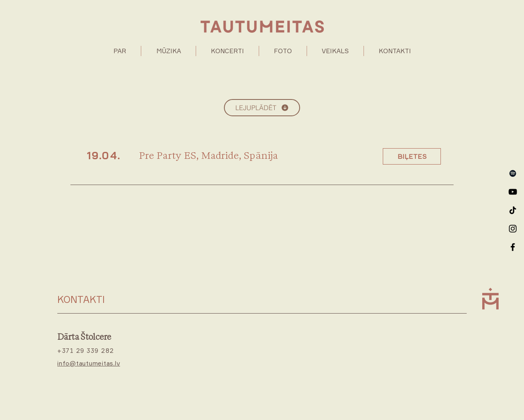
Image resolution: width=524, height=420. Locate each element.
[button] (168, 51)
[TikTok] (513, 210)
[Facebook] (513, 247)
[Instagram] (513, 229)
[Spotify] (513, 173)
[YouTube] (513, 192)
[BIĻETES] (412, 156)
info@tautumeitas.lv (89, 363)
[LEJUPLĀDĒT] (262, 108)
